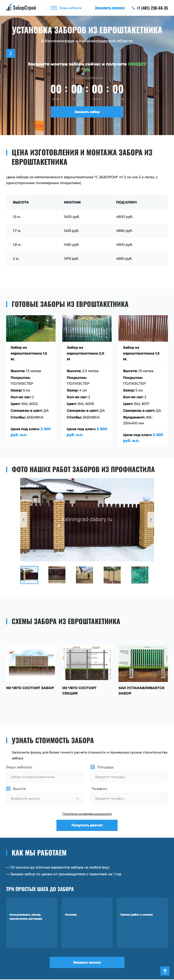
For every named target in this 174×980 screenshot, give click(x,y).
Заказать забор (87, 112)
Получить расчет (87, 825)
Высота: (19, 789)
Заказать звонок (87, 962)
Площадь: (105, 767)
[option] (87, 520)
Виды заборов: (19, 767)
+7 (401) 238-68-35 (150, 8)
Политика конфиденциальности (87, 814)
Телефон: (99, 789)
